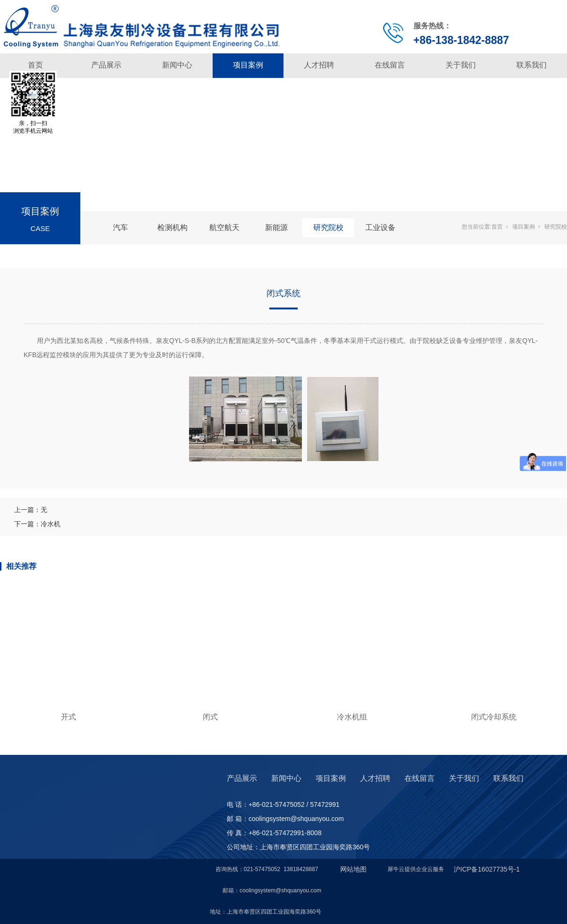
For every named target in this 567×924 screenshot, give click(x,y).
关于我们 (461, 65)
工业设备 (380, 227)
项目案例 (248, 65)
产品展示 (106, 65)
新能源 (276, 227)
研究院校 (328, 227)
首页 (35, 65)
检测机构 (172, 227)
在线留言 (390, 65)
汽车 (120, 227)
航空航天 (224, 227)
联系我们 (532, 65)
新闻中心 (177, 65)
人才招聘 (319, 65)
